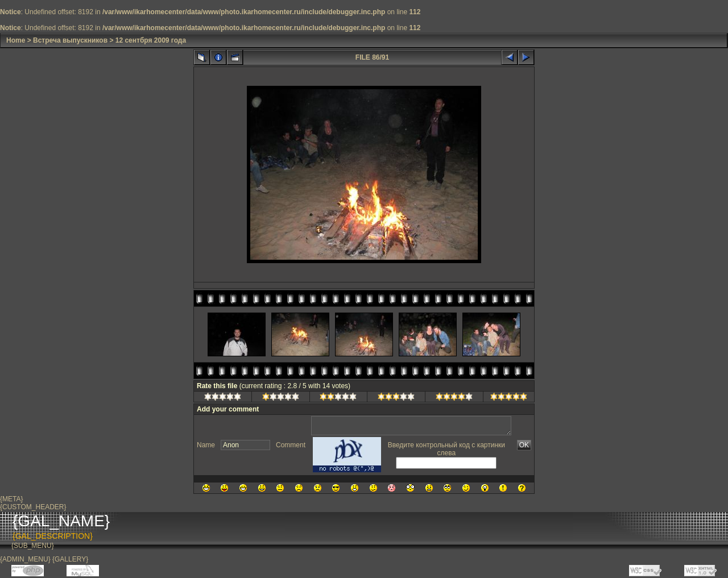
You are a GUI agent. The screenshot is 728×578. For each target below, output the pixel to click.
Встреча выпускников (70, 40)
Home (16, 40)
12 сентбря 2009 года (151, 40)
